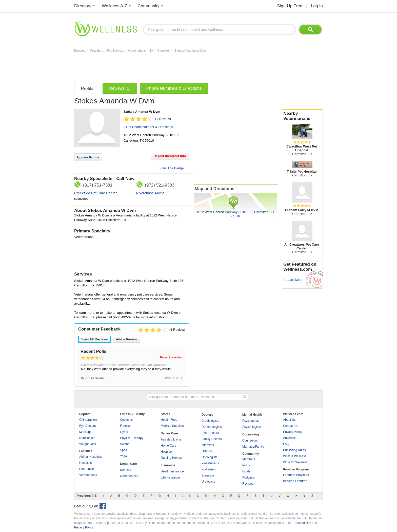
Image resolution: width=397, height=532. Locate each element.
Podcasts (249, 478)
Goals (246, 471)
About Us (289, 420)
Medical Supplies (172, 426)
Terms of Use (302, 523)
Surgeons (208, 475)
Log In (317, 6)
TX (152, 51)
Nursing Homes (171, 458)
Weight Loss (88, 444)
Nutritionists (87, 438)
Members (249, 459)
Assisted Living (171, 439)
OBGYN (207, 451)
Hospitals (85, 463)
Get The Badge (172, 168)
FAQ (286, 444)
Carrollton (164, 51)
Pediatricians (210, 463)
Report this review (171, 357)
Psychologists (252, 427)
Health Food (169, 420)
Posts (246, 465)
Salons (125, 444)
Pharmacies (87, 469)
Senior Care (169, 433)
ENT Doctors (210, 433)
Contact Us (291, 426)
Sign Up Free (290, 6)
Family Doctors (212, 439)
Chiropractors (88, 420)
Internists (208, 445)
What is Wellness (295, 456)
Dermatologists (212, 427)
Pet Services (116, 51)
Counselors (250, 441)
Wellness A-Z (115, 6)
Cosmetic (126, 420)
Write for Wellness (295, 462)
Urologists (208, 482)
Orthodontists (129, 476)
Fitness (125, 426)
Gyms (124, 432)
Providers (97, 51)
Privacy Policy (293, 432)
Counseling (251, 434)
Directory (83, 6)
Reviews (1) (120, 88)
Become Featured (295, 481)
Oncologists (210, 457)
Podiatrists (209, 469)
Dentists (125, 470)
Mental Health (252, 415)
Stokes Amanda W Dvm (191, 51)
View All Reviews (95, 339)
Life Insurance (170, 478)
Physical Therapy (132, 438)
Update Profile (88, 157)
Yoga (123, 456)
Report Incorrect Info (170, 156)
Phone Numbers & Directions (174, 88)
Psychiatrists (251, 421)
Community (149, 6)
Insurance (168, 465)
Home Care (168, 446)
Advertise (289, 438)
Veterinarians (137, 51)
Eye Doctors (87, 426)
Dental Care (128, 464)
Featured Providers (296, 475)
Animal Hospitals (91, 457)
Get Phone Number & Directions (149, 127)
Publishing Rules (294, 450)
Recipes (248, 484)
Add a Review (126, 339)
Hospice (166, 452)
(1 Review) (163, 119)
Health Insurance (172, 471)
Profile (87, 89)
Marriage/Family (253, 447)
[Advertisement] (166, 66)
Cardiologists (210, 421)
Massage (85, 432)
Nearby (302, 116)
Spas (123, 450)
